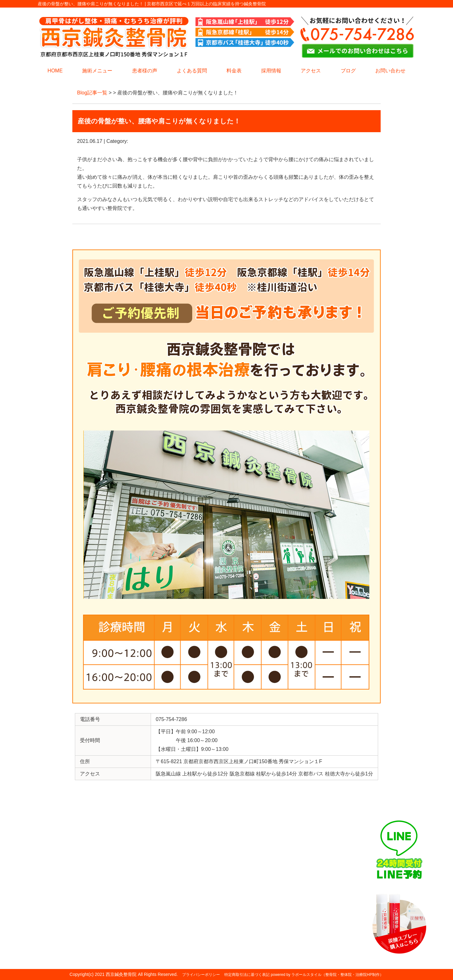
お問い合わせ (390, 71)
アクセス (311, 71)
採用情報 (271, 71)
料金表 (234, 71)
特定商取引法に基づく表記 (247, 975)
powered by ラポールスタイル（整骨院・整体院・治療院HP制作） (327, 975)
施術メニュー (97, 71)
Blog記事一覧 (92, 93)
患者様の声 (145, 71)
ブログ (348, 71)
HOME (55, 71)
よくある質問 (192, 71)
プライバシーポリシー (201, 975)
